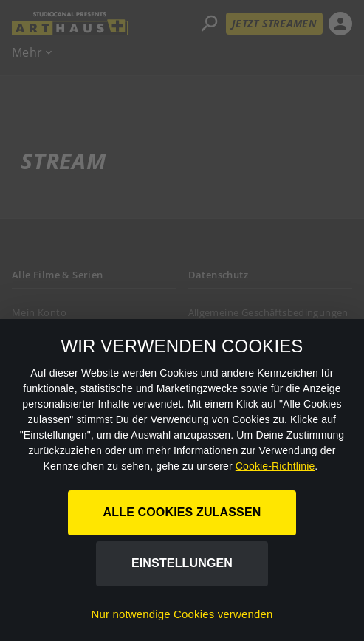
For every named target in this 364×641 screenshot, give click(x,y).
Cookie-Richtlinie (275, 466)
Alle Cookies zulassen (182, 512)
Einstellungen (182, 563)
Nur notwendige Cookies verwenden (182, 614)
